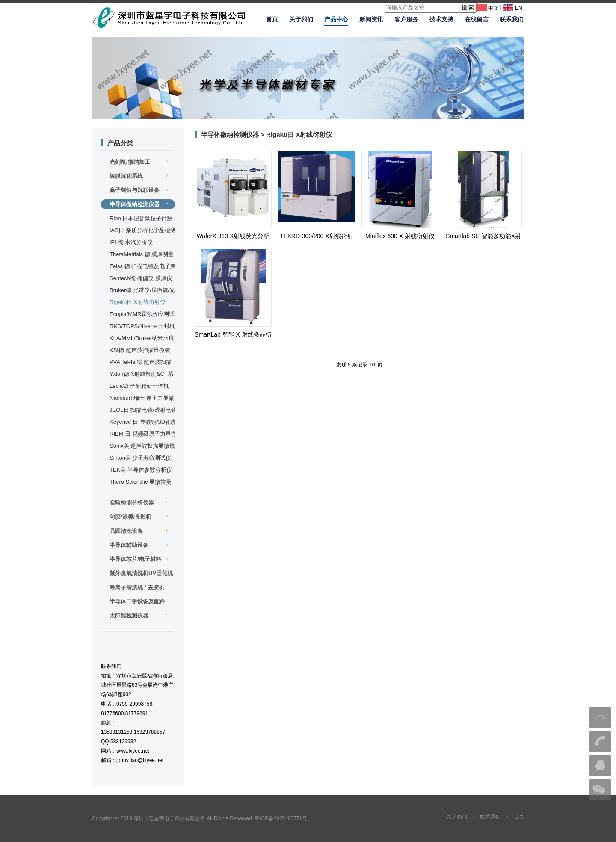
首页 (272, 19)
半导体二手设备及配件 (139, 602)
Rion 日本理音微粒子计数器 (141, 219)
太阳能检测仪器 (139, 616)
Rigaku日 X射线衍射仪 (138, 302)
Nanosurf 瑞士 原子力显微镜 (142, 399)
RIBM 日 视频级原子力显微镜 (143, 435)
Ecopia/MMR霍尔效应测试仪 (142, 315)
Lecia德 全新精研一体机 (139, 386)
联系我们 (512, 19)
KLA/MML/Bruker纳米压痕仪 (142, 339)
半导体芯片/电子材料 (139, 559)
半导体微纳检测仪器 (139, 204)
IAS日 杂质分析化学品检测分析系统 (143, 231)
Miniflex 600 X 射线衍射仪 (400, 236)
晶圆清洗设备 (139, 531)
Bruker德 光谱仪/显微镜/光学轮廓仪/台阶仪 (142, 291)
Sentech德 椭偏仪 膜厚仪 (141, 278)
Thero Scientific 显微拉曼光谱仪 (141, 483)
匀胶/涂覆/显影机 (139, 517)
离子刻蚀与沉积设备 (139, 190)
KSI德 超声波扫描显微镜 (140, 350)
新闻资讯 (371, 19)
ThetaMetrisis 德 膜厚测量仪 (142, 255)
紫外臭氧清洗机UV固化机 (141, 574)
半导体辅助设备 (139, 545)
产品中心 (336, 19)
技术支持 (441, 19)
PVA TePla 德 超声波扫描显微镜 (141, 363)
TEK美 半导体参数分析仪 (141, 470)
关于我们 (301, 19)
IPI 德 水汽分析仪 (131, 242)
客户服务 (406, 19)
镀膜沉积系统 (139, 176)
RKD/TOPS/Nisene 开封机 (142, 326)
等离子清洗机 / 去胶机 (139, 587)
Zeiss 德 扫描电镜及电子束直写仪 (143, 267)
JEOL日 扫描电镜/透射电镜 (143, 410)
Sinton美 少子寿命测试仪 (140, 458)
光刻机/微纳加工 (139, 162)
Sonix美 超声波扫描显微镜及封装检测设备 (142, 447)
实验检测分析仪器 (139, 503)
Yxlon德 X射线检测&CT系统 (141, 375)
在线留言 (477, 19)
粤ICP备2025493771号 (281, 818)
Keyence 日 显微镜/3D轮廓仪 (143, 423)
